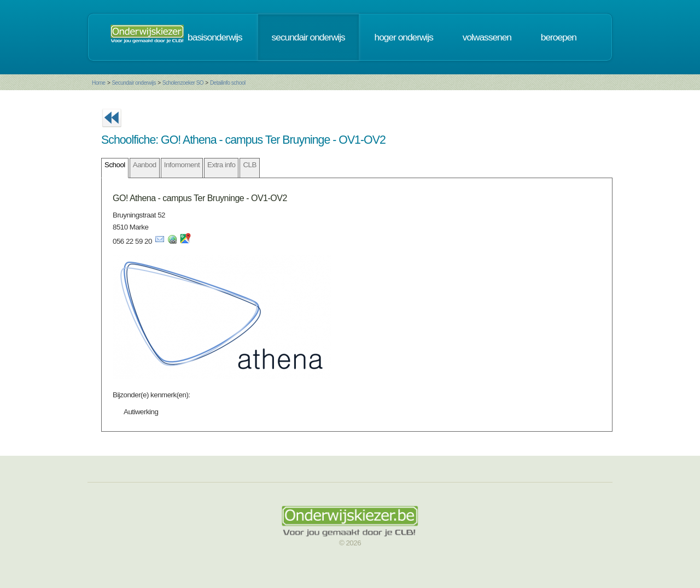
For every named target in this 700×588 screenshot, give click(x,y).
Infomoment (182, 165)
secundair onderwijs (308, 37)
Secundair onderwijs (134, 83)
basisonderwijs (215, 37)
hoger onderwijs (404, 37)
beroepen (559, 37)
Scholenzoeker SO (183, 83)
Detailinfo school (228, 83)
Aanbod (145, 165)
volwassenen (487, 37)
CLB (249, 165)
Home (99, 83)
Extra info (221, 165)
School (115, 165)
